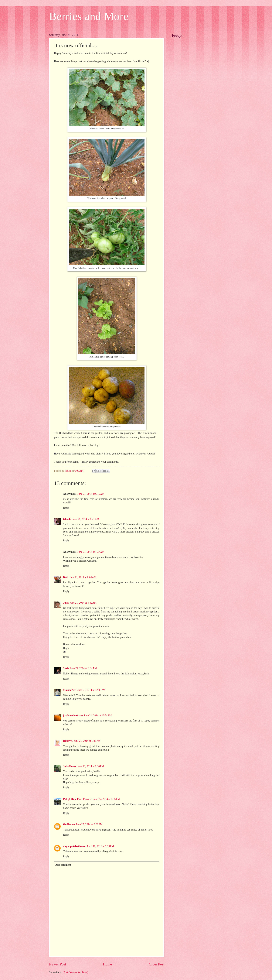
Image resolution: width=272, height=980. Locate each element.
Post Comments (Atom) (76, 972)
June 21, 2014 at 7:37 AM (91, 552)
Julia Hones (70, 766)
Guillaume (69, 824)
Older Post (157, 964)
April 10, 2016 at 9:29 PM (100, 846)
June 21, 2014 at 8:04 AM (83, 577)
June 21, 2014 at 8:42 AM (83, 603)
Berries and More (89, 16)
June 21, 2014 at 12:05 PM (91, 690)
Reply (66, 508)
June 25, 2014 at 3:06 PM (89, 824)
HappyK (68, 741)
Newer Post (58, 964)
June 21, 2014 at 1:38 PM (87, 741)
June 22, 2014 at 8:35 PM (107, 799)
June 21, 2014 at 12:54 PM (98, 716)
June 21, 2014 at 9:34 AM (83, 668)
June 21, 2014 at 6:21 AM (86, 519)
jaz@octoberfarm (73, 716)
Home (107, 964)
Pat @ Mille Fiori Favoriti (78, 799)
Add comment (63, 865)
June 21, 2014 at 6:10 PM (90, 766)
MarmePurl (70, 690)
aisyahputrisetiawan (74, 846)
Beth (66, 577)
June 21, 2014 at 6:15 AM (91, 494)
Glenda (67, 519)
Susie (66, 668)
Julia (66, 603)
